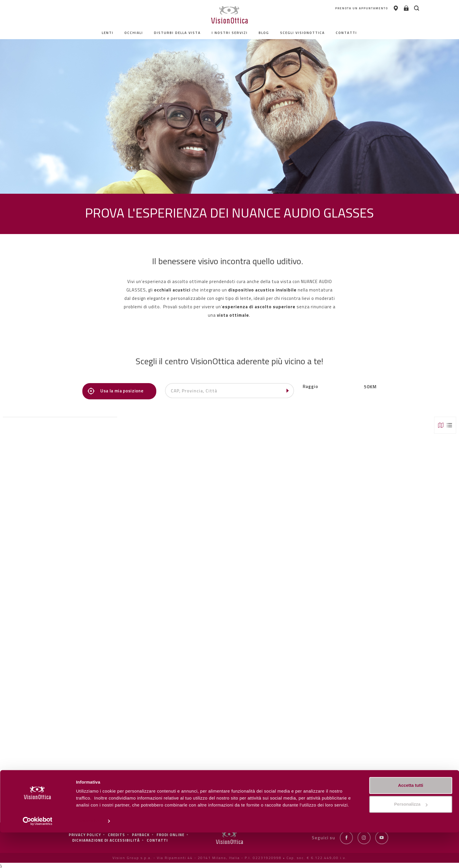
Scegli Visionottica (303, 33)
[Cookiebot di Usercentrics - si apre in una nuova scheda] (38, 857)
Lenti (108, 33)
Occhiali (134, 33)
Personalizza (89, 857)
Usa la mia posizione (117, 391)
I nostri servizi (230, 33)
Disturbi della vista (178, 33)
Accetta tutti (411, 821)
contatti (347, 33)
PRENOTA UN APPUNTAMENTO (330, 9)
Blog (264, 33)
